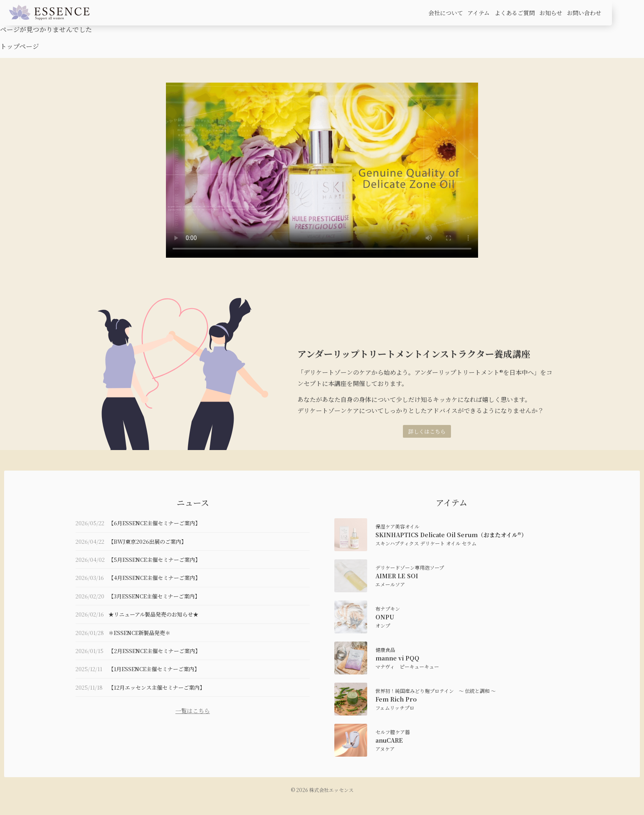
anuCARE (389, 740)
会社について (446, 13)
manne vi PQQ (397, 658)
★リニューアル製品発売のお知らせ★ (153, 614)
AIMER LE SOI (397, 576)
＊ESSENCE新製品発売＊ (139, 633)
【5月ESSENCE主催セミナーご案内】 (154, 560)
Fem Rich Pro (396, 699)
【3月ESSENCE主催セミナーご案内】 (154, 596)
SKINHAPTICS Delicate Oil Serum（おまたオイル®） (451, 535)
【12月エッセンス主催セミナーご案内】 (157, 687)
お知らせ (551, 13)
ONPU (385, 617)
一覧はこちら (193, 711)
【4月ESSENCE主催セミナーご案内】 (154, 578)
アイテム (478, 13)
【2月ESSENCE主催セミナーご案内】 (154, 651)
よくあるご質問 (515, 13)
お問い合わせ (584, 13)
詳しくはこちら (427, 431)
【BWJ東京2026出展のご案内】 (147, 541)
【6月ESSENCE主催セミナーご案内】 (154, 523)
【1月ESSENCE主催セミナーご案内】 (154, 669)
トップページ (20, 46)
